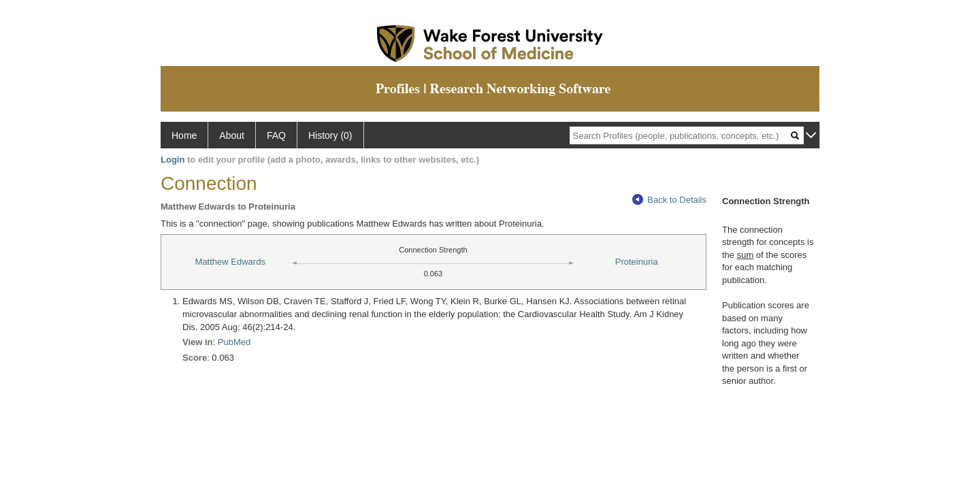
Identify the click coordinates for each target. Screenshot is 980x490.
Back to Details (669, 200)
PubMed (234, 342)
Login (173, 160)
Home (184, 135)
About (232, 135)
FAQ (276, 135)
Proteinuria (637, 262)
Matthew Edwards (230, 262)
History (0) (330, 135)
